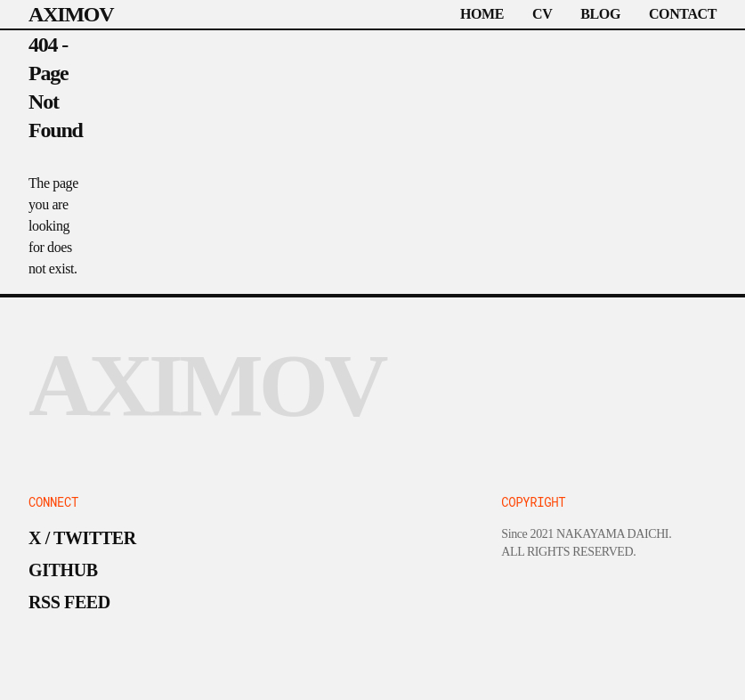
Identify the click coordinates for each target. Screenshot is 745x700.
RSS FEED (69, 602)
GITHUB (63, 570)
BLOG (600, 14)
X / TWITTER (82, 538)
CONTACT (683, 14)
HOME (482, 14)
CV (542, 14)
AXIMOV (71, 14)
